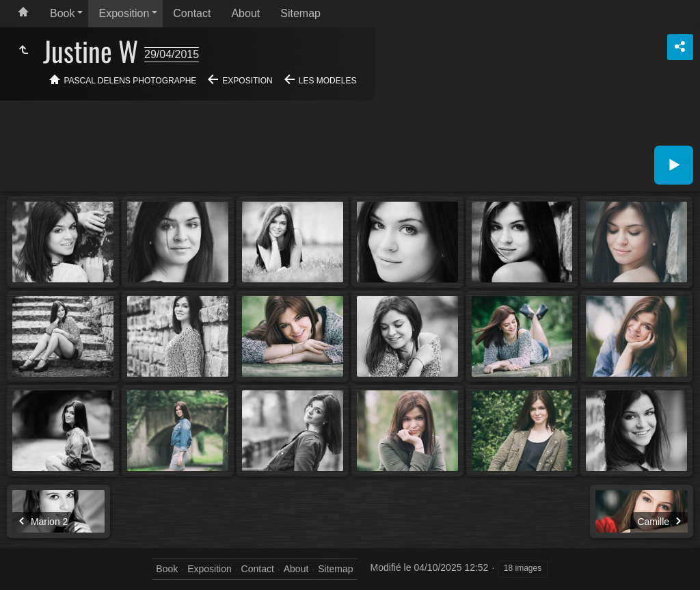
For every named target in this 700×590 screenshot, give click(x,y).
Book (62, 13)
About (245, 13)
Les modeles (328, 81)
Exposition (124, 13)
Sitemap (300, 13)
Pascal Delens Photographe (131, 81)
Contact (192, 13)
